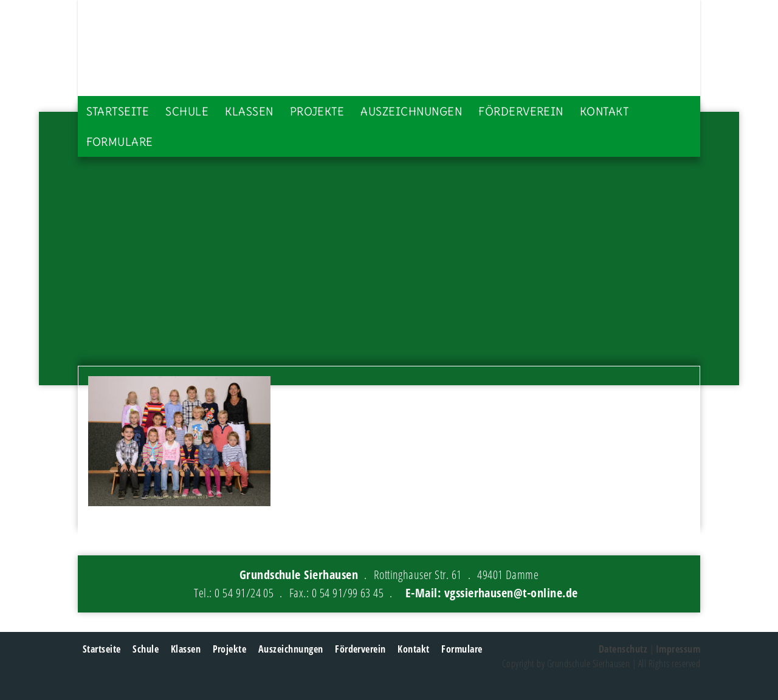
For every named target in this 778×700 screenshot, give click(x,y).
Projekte (317, 112)
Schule (187, 112)
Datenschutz (623, 649)
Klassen (249, 112)
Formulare (120, 142)
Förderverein (521, 112)
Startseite (118, 112)
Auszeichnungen (411, 112)
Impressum (678, 649)
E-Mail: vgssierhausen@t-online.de (492, 593)
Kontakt (604, 112)
